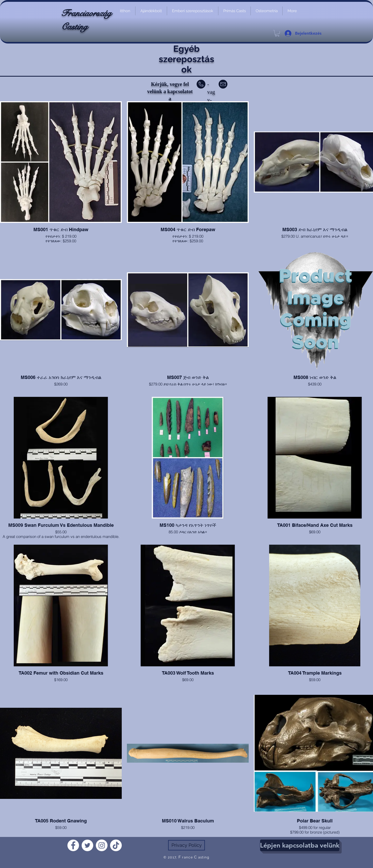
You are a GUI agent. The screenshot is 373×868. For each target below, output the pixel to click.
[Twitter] (87, 845)
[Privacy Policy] (187, 845)
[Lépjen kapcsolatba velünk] (300, 845)
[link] (277, 33)
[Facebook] (73, 845)
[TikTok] (116, 845)
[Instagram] (102, 845)
